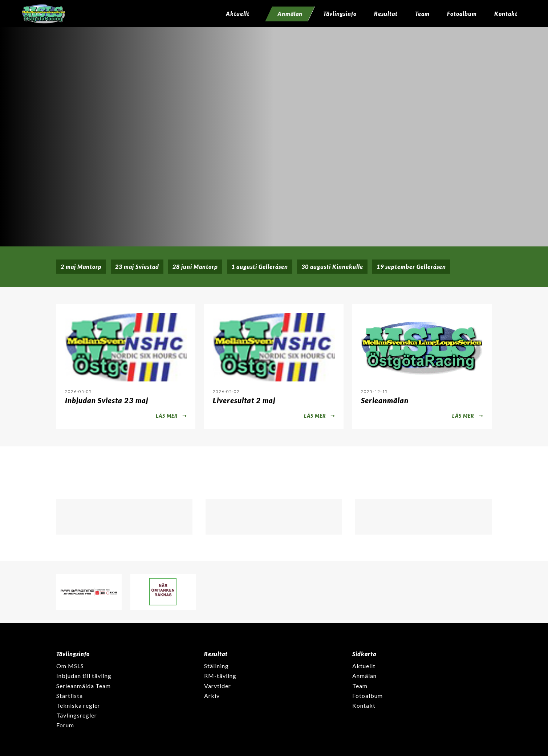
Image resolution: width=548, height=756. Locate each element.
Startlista (70, 696)
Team (422, 14)
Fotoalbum (462, 14)
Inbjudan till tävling (84, 676)
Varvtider (218, 686)
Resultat (386, 14)
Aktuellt (238, 14)
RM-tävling (220, 676)
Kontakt (506, 14)
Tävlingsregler (77, 715)
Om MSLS (70, 666)
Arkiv (212, 696)
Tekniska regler (78, 705)
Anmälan (364, 676)
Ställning (216, 666)
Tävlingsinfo (340, 14)
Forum (65, 725)
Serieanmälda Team (84, 686)
